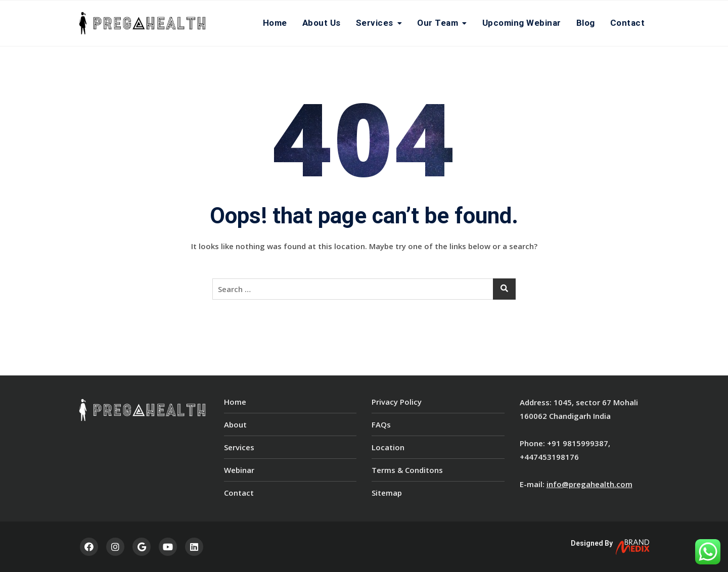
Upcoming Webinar (522, 23)
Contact (628, 23)
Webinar (239, 470)
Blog (586, 23)
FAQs (381, 424)
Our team (438, 23)
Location (388, 447)
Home (275, 23)
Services (375, 23)
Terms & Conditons (407, 470)
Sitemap (387, 493)
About (235, 424)
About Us (322, 23)
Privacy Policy (397, 402)
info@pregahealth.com (589, 484)
